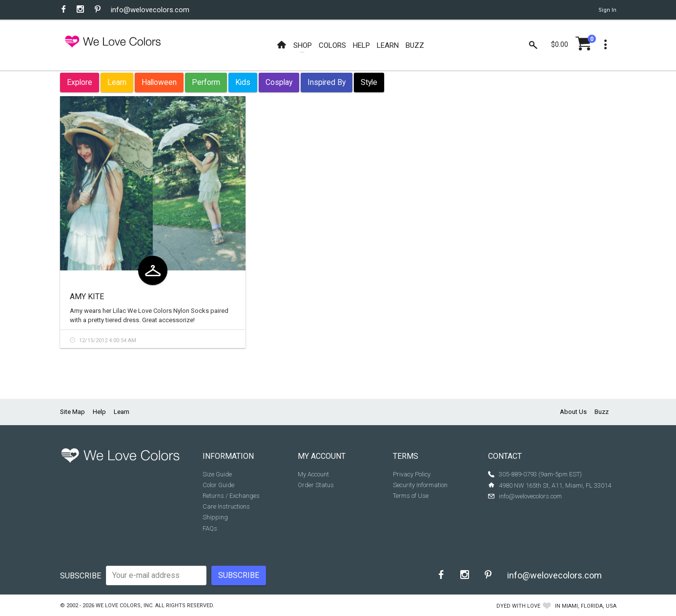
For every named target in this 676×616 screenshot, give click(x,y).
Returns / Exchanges (231, 496)
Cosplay (279, 82)
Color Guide (218, 485)
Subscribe (81, 576)
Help (99, 412)
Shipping (215, 517)
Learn (117, 82)
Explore (80, 82)
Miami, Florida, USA (589, 606)
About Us (573, 412)
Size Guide (217, 474)
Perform (206, 82)
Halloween (159, 82)
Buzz (602, 412)
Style (369, 82)
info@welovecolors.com (150, 10)
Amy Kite (87, 297)
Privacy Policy (412, 474)
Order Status (316, 485)
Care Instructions (226, 506)
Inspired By (327, 82)
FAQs (210, 528)
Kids (243, 82)
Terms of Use (411, 496)
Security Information (420, 485)
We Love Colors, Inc (124, 606)
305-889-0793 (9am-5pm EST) (540, 474)
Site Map (72, 412)
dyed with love (518, 606)
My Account (313, 474)
